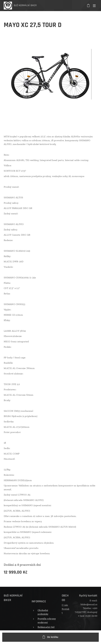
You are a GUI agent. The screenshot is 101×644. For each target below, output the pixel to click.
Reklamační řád (46, 627)
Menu (94, 6)
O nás (65, 605)
